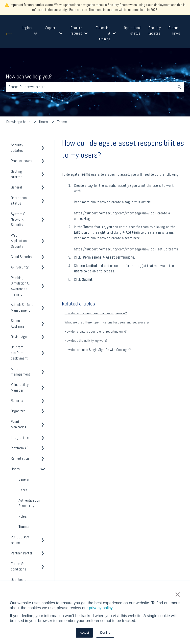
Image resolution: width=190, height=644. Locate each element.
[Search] (179, 87)
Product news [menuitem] (21, 161)
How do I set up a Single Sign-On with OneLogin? (98, 350)
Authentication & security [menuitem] (29, 503)
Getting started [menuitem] (17, 174)
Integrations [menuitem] (20, 438)
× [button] (178, 594)
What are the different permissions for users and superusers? (107, 322)
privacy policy (101, 608)
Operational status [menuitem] (19, 200)
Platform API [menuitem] (20, 448)
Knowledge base (18, 122)
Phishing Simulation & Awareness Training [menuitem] (20, 286)
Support (51, 28)
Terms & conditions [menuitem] (19, 566)
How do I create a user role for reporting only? (96, 331)
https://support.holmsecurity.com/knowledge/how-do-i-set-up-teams (126, 249)
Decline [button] (105, 633)
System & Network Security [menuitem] (18, 219)
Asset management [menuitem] (21, 371)
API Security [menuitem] (20, 267)
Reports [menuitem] (17, 401)
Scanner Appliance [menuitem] (18, 323)
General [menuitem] (16, 187)
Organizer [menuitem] (18, 411)
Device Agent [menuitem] (20, 337)
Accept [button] (84, 633)
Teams (62, 122)
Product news (174, 30)
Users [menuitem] (15, 469)
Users (44, 122)
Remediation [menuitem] (20, 458)
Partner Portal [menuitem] (21, 553)
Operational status (132, 30)
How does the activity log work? (86, 341)
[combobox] (90, 87)
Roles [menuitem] (23, 516)
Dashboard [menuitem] (19, 579)
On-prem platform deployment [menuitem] (19, 353)
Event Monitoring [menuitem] (19, 424)
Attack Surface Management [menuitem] (22, 307)
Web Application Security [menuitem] (19, 241)
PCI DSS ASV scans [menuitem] (20, 540)
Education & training (103, 33)
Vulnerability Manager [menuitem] (20, 387)
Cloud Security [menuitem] (21, 257)
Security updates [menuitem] (17, 148)
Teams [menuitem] (24, 527)
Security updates (154, 30)
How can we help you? (29, 76)
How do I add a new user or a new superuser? (96, 313)
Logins (27, 28)
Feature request (76, 30)
